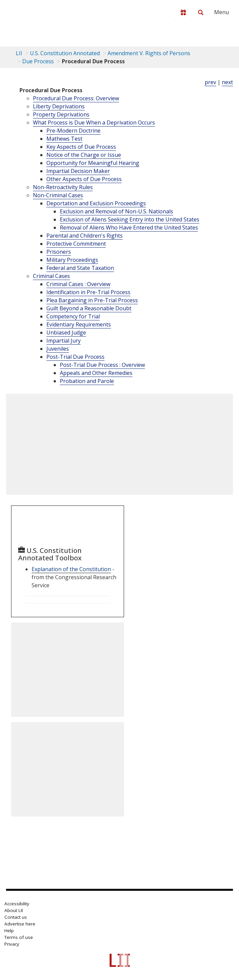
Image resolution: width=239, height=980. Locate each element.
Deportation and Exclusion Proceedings (96, 203)
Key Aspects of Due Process (81, 147)
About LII (14, 910)
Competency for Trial (73, 316)
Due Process (38, 61)
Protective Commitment (76, 244)
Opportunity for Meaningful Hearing (93, 163)
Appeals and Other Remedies (96, 373)
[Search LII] (201, 12)
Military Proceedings (72, 260)
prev (210, 82)
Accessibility (17, 904)
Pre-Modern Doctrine (73, 131)
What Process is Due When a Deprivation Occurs (94, 123)
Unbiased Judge (66, 332)
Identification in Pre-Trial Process (88, 292)
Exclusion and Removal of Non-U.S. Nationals (116, 211)
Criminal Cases (51, 276)
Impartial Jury (64, 341)
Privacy (12, 944)
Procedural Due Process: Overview (76, 98)
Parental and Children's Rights (85, 236)
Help (9, 931)
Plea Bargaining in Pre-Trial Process (92, 300)
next (227, 82)
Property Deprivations (61, 114)
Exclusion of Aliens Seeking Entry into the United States (130, 219)
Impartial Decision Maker (78, 171)
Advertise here (20, 924)
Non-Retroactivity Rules (63, 187)
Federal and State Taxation (80, 268)
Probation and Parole (87, 381)
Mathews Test (64, 139)
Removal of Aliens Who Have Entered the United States (129, 228)
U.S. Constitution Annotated (65, 53)
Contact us (16, 917)
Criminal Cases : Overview (78, 284)
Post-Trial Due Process (75, 357)
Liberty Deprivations (59, 106)
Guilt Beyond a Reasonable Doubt (89, 308)
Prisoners (59, 252)
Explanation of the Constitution (71, 569)
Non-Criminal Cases (58, 195)
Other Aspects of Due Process (84, 179)
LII (19, 53)
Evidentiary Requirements (79, 324)
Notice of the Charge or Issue (84, 155)
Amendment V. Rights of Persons (149, 53)
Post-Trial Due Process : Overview (102, 365)
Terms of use (19, 937)
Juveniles (58, 349)
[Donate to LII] (183, 12)
